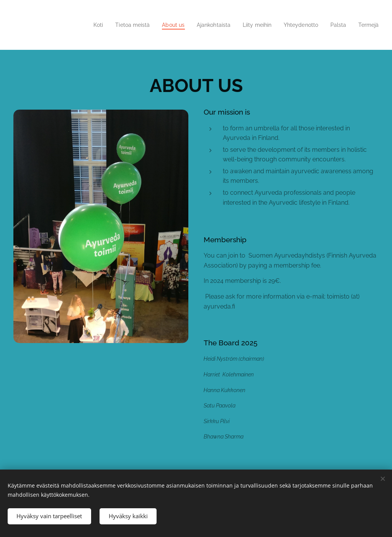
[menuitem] (83, 25)
